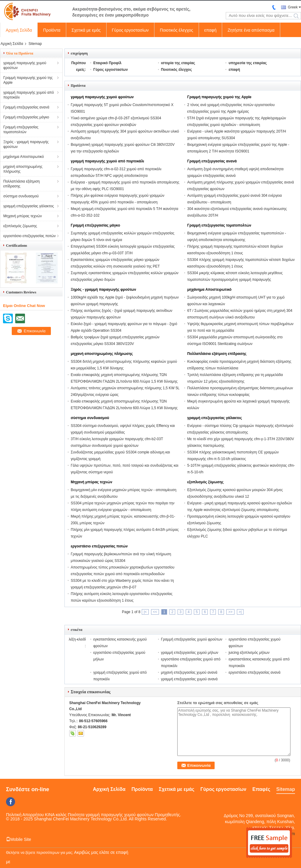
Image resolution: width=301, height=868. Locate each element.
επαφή (211, 30)
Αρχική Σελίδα (19, 30)
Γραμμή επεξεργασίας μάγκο (26, 117)
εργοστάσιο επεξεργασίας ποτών (29, 236)
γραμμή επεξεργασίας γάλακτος (29, 206)
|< (145, 612)
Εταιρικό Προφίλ (107, 63)
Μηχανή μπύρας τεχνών (23, 216)
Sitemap (286, 789)
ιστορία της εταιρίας (178, 63)
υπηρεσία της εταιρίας (248, 63)
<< (155, 612)
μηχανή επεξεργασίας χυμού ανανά (189, 672)
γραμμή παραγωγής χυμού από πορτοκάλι (29, 95)
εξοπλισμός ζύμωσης (20, 226)
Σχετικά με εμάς (86, 30)
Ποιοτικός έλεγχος (176, 30)
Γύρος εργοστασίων (130, 30)
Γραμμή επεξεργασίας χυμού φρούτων (192, 639)
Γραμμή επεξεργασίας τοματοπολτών (21, 130)
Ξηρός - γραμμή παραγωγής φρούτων (26, 144)
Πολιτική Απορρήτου (25, 815)
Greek (293, 7)
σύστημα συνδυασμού (21, 196)
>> (230, 612)
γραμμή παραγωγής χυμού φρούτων (25, 65)
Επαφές (261, 789)
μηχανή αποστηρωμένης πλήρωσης (23, 169)
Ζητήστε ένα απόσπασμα (251, 30)
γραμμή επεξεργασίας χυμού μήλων (190, 653)
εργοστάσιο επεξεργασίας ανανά (254, 672)
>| (240, 612)
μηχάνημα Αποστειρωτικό (24, 157)
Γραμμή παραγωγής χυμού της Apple (28, 80)
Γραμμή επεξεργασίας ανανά (26, 107)
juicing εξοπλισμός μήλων (249, 653)
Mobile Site (19, 839)
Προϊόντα (52, 30)
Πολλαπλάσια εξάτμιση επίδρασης (22, 184)
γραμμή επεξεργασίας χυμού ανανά (189, 679)
